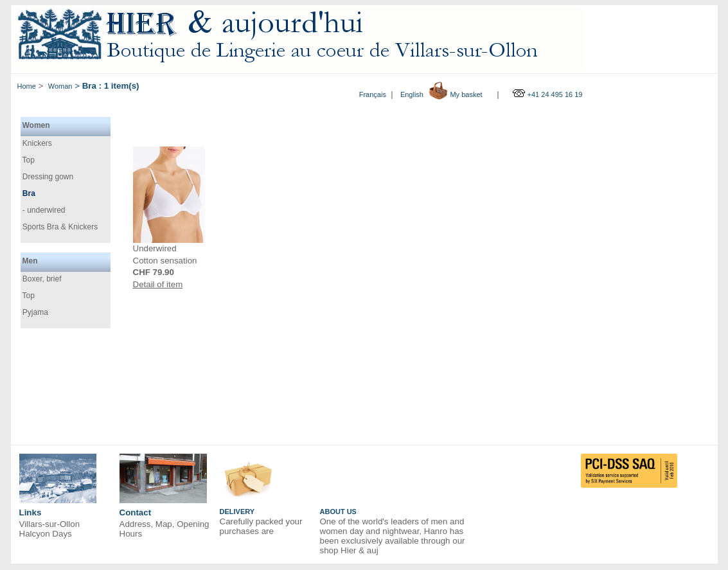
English (412, 94)
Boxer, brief (41, 278)
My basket (466, 94)
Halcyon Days (46, 534)
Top (28, 159)
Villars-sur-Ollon (50, 524)
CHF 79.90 (154, 272)
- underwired (43, 210)
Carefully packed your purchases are (261, 526)
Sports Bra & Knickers (59, 226)
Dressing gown (47, 176)
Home (27, 86)
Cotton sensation (165, 261)
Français (373, 94)
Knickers (36, 143)
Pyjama (34, 312)
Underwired (155, 248)
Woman (60, 86)
